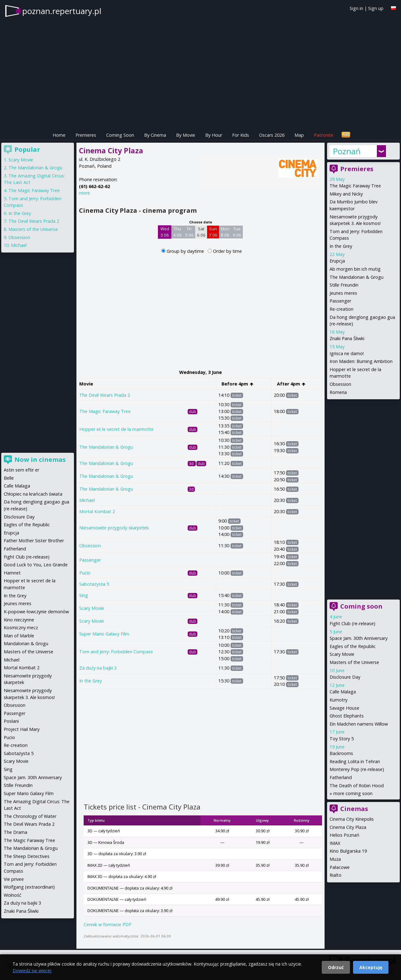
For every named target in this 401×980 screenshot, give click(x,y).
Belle (9, 478)
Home (59, 135)
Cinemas (354, 809)
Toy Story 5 (342, 739)
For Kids (241, 135)
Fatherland (341, 777)
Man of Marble (19, 636)
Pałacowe (340, 867)
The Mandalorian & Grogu (106, 447)
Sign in (356, 8)
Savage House (344, 708)
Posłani (11, 721)
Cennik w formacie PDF (107, 924)
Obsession (90, 546)
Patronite (324, 135)
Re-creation (341, 309)
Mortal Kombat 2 (97, 511)
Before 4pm (238, 384)
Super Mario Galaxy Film (104, 634)
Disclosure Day (345, 677)
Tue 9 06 (237, 232)
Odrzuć (336, 967)
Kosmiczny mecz (21, 628)
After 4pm (291, 384)
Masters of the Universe (354, 662)
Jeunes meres (343, 293)
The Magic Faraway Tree (105, 411)
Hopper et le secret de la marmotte (116, 429)
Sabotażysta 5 (94, 584)
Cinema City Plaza (348, 827)
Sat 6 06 (201, 232)
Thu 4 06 (177, 232)
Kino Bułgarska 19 (348, 851)
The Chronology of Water (30, 816)
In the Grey (91, 681)
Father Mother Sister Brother (34, 541)
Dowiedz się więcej (32, 970)
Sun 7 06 (213, 232)
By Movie (186, 135)
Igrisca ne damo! (347, 353)
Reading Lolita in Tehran (355, 761)
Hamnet (12, 573)
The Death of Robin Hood (357, 786)
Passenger (90, 560)
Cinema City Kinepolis (352, 819)
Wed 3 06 (165, 232)
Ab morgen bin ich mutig (355, 269)
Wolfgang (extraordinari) (29, 887)
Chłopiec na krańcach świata (33, 494)
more (84, 193)
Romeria (338, 392)
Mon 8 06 (225, 232)
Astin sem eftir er (21, 470)
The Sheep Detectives (27, 856)
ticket (237, 395)
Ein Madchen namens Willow (359, 724)
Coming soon (361, 606)
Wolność (13, 895)
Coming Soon (120, 135)
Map (299, 135)
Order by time (227, 251)
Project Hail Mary (22, 729)
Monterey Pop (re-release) (357, 769)
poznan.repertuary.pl (62, 11)
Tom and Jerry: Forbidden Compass (116, 652)
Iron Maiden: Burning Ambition (361, 361)
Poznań (347, 151)
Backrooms (341, 753)
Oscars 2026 (272, 135)
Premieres (86, 135)
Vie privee (14, 879)
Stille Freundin (344, 285)
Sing (84, 595)
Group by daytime (186, 251)
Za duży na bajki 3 (98, 668)
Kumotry (339, 700)
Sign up (376, 8)
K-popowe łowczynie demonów (36, 612)
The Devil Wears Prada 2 (105, 395)
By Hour (214, 135)
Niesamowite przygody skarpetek (114, 528)
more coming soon (353, 793)
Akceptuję (371, 967)
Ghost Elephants (347, 716)
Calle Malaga (343, 692)
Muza (335, 859)
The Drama (16, 832)
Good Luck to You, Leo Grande (36, 565)
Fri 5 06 (189, 232)
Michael (87, 500)
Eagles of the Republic (353, 646)
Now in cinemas (40, 459)
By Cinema (155, 135)
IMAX (335, 843)
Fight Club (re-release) (352, 623)
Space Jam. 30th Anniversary (359, 638)
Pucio (85, 573)
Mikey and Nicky (346, 194)
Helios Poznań (344, 835)
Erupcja (337, 261)
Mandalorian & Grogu (26, 643)
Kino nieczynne (19, 620)
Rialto (336, 875)
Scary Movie (92, 608)
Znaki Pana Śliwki (347, 338)
